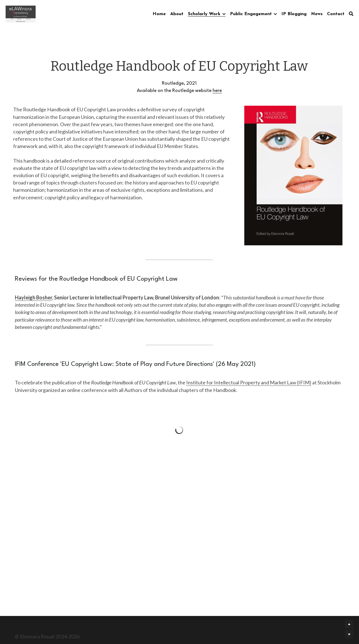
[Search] (351, 14)
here (217, 91)
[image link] (21, 14)
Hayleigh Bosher (34, 297)
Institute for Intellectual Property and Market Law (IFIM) (249, 382)
